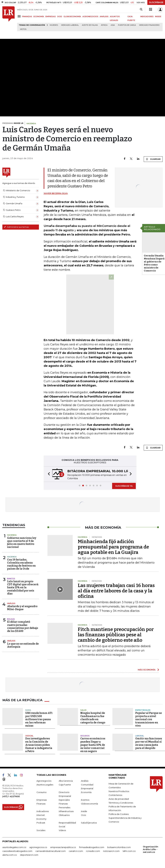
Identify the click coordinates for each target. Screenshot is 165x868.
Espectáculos (143, 710)
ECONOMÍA (39, 16)
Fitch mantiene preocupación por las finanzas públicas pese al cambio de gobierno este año (116, 635)
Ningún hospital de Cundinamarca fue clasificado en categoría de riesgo (93, 718)
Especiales (64, 800)
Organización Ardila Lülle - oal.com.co (151, 849)
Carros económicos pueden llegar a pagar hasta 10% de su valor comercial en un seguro (93, 745)
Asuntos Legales (45, 785)
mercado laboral (70, 25)
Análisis (11, 603)
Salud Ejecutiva (89, 823)
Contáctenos (115, 795)
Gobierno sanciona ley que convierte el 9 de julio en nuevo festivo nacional (22, 543)
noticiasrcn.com (111, 851)
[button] (48, 474)
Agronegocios (44, 781)
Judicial (29, 736)
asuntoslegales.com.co (14, 847)
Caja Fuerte (65, 785)
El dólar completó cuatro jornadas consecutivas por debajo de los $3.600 (23, 626)
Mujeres (54, 25)
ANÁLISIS (104, 16)
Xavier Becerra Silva (56, 193)
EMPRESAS (51, 16)
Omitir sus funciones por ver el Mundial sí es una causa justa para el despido (149, 743)
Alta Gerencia (66, 781)
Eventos (85, 800)
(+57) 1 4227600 (11, 796)
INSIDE (158, 16)
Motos (23, 29)
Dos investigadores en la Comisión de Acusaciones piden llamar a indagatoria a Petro (39, 745)
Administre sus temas (16, 227)
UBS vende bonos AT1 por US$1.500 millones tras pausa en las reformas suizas (39, 719)
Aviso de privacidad (119, 799)
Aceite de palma (90, 25)
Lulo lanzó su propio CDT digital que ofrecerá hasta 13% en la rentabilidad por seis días (23, 587)
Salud (83, 710)
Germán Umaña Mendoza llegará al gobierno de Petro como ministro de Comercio (154, 263)
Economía (86, 792)
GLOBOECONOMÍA (72, 16)
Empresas (42, 800)
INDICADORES (147, 16)
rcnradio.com (93, 851)
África (104, 25)
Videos (62, 830)
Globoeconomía (89, 804)
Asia (113, 25)
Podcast (41, 823)
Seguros (85, 736)
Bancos (11, 579)
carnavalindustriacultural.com (51, 851)
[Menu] (20, 16)
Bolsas (11, 619)
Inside (84, 811)
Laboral (140, 736)
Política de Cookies (119, 814)
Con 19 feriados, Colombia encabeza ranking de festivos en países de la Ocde (21, 564)
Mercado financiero (149, 25)
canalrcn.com (76, 851)
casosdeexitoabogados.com (17, 851)
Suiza (28, 710)
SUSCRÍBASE (156, 2)
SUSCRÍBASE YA (124, 486)
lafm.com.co (129, 851)
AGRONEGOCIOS (90, 16)
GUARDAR (153, 159)
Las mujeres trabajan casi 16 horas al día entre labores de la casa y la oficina (116, 591)
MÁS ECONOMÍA (147, 670)
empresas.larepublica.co (63, 847)
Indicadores (43, 811)
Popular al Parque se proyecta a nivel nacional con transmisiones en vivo (149, 719)
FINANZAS (27, 16)
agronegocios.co (38, 847)
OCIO (60, 16)
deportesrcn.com (29, 855)
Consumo (42, 792)
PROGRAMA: (13, 123)
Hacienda (12, 535)
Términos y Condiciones (121, 803)
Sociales (41, 830)
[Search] (141, 10)
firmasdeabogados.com (92, 847)
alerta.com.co (10, 855)
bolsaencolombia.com (119, 847)
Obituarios (64, 815)
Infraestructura (66, 811)
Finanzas (41, 804)
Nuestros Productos (119, 791)
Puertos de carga (127, 25)
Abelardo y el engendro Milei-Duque (22, 608)
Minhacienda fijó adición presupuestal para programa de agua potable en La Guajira (113, 547)
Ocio (84, 815)
